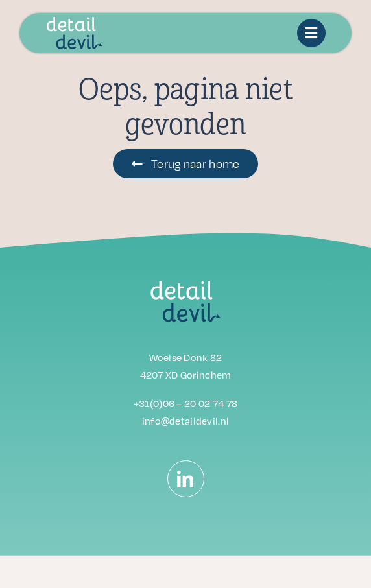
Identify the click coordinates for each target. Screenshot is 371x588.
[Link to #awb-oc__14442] (311, 33)
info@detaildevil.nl (185, 421)
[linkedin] (186, 479)
